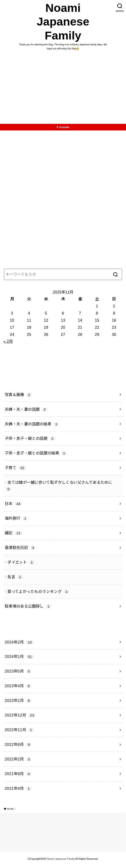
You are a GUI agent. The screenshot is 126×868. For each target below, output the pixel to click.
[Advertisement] (63, 90)
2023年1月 (18, 702)
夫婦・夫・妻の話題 (26, 411)
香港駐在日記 (20, 549)
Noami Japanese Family (63, 23)
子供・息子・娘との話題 (30, 440)
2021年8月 (18, 776)
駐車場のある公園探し (28, 608)
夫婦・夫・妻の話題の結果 (32, 426)
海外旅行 (16, 520)
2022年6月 (18, 746)
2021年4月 (18, 790)
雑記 (13, 535)
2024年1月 (19, 658)
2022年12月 (20, 717)
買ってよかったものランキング (38, 593)
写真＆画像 (18, 396)
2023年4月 (18, 688)
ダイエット (21, 564)
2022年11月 (19, 732)
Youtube (64, 129)
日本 (13, 505)
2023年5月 (18, 673)
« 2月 (8, 343)
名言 (15, 579)
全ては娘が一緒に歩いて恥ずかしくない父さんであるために (59, 488)
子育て (15, 470)
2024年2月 (19, 644)
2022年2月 (18, 761)
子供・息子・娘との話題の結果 (36, 455)
